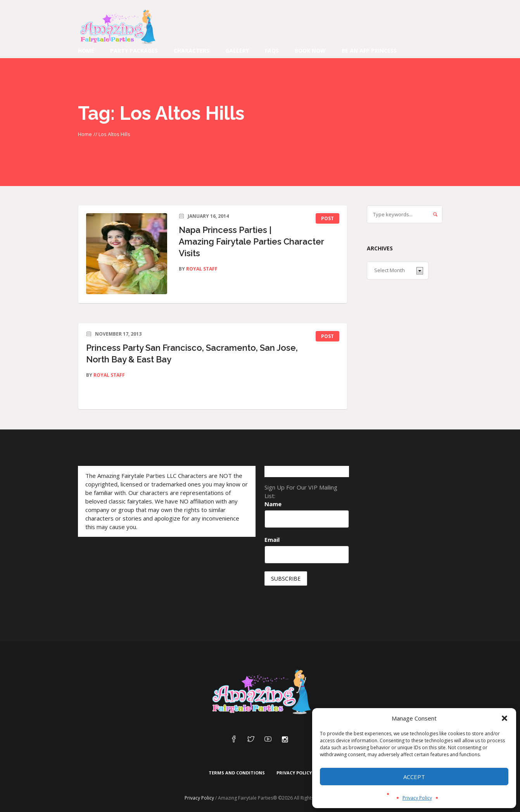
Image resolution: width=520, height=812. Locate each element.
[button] (504, 718)
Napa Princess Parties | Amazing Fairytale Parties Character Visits (251, 241)
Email (272, 540)
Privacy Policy (417, 798)
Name (273, 504)
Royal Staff (202, 269)
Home (85, 134)
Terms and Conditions (237, 773)
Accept (414, 777)
